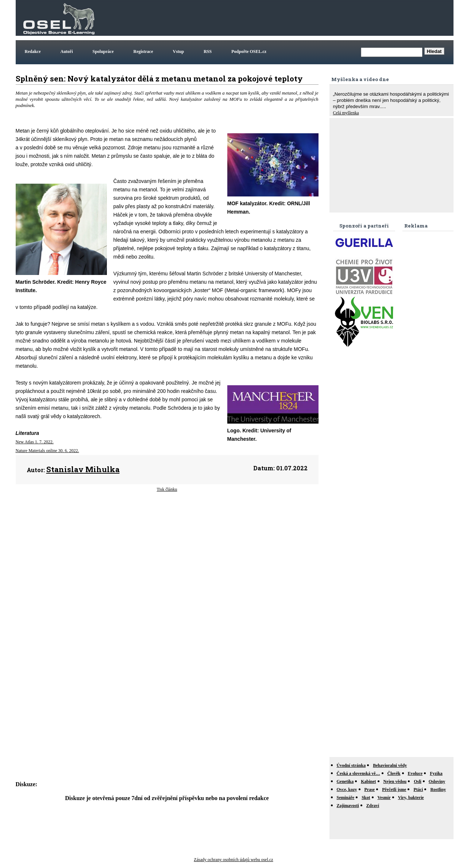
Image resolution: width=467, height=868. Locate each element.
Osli (418, 781)
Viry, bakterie (411, 798)
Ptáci (418, 789)
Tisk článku (167, 489)
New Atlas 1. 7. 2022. (35, 442)
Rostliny (438, 789)
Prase (370, 789)
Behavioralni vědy (390, 765)
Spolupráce (103, 51)
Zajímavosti (348, 806)
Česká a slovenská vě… (358, 773)
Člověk (394, 773)
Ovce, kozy (347, 789)
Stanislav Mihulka (83, 469)
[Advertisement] (319, 18)
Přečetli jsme (394, 789)
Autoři (67, 51)
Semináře (346, 798)
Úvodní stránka (351, 765)
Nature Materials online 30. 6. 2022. (47, 451)
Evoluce (415, 773)
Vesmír (384, 798)
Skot (366, 798)
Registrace (143, 51)
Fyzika (436, 773)
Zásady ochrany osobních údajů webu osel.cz (233, 860)
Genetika (345, 781)
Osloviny (437, 781)
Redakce (33, 51)
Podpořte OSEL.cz (249, 51)
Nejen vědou (395, 781)
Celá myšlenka (346, 113)
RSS (208, 51)
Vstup (179, 51)
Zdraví (373, 806)
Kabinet (368, 781)
